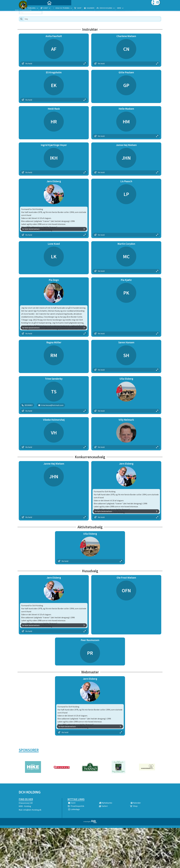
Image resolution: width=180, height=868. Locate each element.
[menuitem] (34, 8)
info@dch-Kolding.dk (32, 810)
